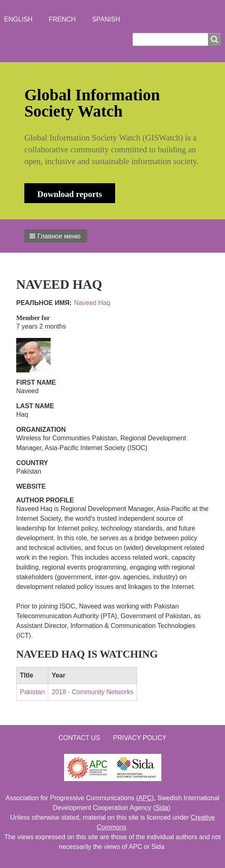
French (62, 19)
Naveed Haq (92, 303)
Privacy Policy (140, 738)
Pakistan (32, 692)
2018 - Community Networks (92, 692)
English (18, 19)
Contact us (79, 738)
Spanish (106, 19)
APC (145, 798)
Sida (162, 808)
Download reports (70, 194)
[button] (56, 236)
